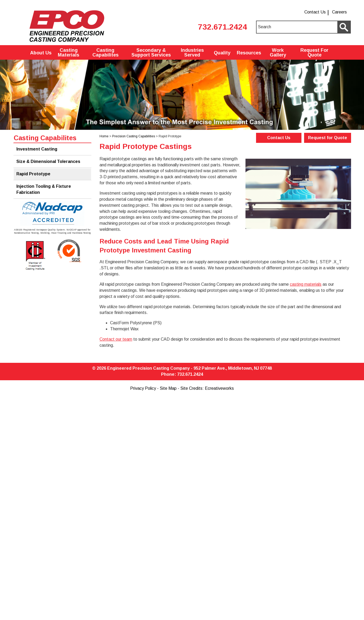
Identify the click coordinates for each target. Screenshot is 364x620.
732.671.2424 (223, 27)
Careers (339, 12)
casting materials (306, 284)
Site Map (168, 388)
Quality (222, 53)
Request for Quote (328, 138)
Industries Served (192, 53)
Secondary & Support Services (151, 53)
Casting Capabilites (105, 53)
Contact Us (315, 12)
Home (104, 136)
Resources (249, 53)
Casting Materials (68, 53)
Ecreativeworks (219, 388)
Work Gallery (278, 53)
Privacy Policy (143, 388)
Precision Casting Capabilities (134, 136)
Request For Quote (314, 53)
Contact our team (116, 339)
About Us (41, 53)
